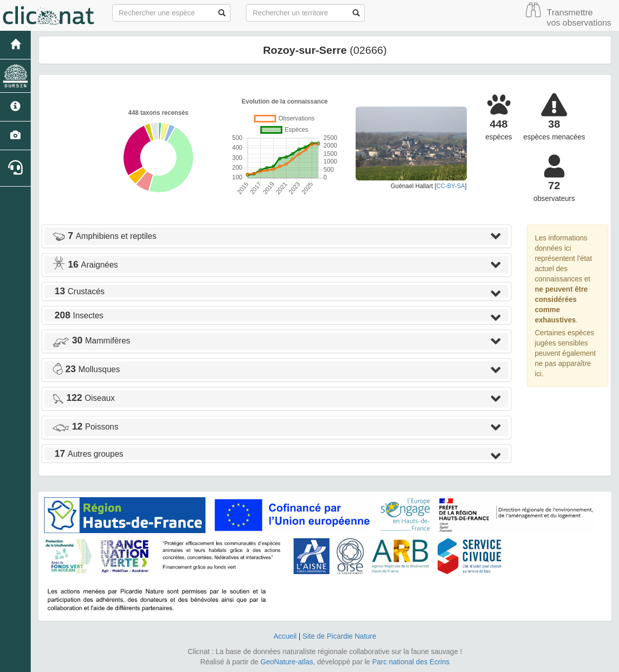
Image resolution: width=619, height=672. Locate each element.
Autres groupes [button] (88, 454)
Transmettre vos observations (579, 18)
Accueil (285, 636)
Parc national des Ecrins (411, 662)
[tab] (276, 236)
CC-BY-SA (451, 186)
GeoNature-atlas (287, 662)
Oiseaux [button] (84, 398)
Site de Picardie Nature (339, 636)
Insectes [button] (78, 315)
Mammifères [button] (91, 341)
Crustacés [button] (78, 291)
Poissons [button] (85, 427)
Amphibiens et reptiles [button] (104, 236)
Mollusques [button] (86, 369)
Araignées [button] (85, 265)
